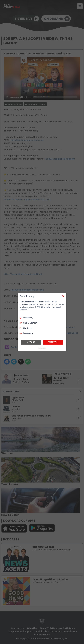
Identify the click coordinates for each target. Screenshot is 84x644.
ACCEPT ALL (53, 342)
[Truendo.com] (42, 348)
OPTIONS (31, 342)
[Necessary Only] (63, 296)
